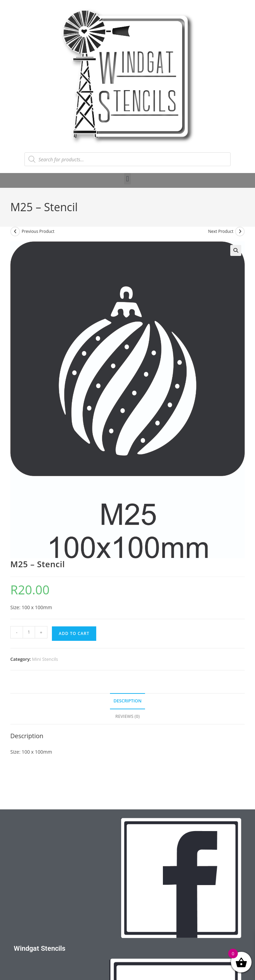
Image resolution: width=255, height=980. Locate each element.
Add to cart (74, 633)
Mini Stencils (45, 659)
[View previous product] (15, 231)
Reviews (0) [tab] (127, 716)
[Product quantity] (29, 632)
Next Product (221, 231)
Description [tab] (127, 701)
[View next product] (240, 231)
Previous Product (38, 231)
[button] (127, 179)
